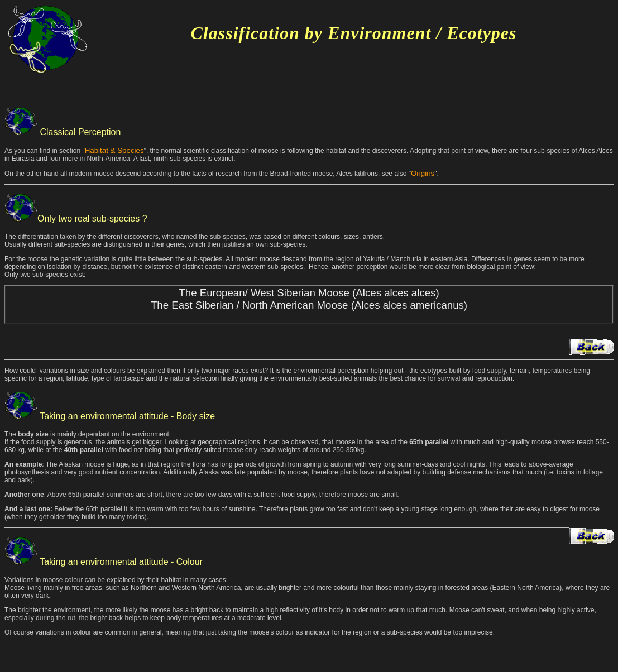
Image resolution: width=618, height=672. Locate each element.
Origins (423, 173)
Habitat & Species (114, 150)
